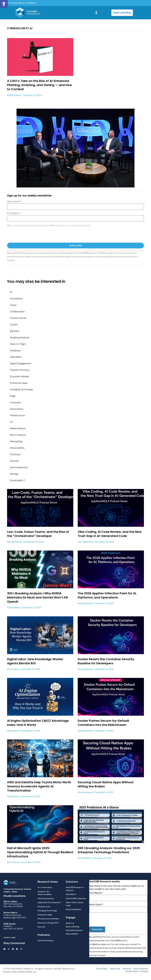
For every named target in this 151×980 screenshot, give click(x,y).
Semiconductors (19, 467)
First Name (14, 213)
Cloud (13, 305)
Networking (16, 441)
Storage (14, 474)
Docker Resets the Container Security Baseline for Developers (106, 661)
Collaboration (17, 311)
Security (15, 461)
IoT (12, 422)
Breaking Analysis (20, 337)
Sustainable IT (18, 480)
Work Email (14, 202)
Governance (17, 409)
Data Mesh (16, 357)
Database (15, 350)
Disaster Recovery (20, 370)
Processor (15, 454)
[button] (4, 4)
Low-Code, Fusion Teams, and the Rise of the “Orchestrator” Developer (38, 534)
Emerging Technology (22, 389)
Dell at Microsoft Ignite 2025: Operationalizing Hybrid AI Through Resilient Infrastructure (40, 852)
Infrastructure (17, 415)
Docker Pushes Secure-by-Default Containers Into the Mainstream (103, 723)
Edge (13, 396)
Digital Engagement (21, 363)
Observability (17, 448)
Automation (16, 299)
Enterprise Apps (19, 383)
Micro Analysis (18, 435)
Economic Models (20, 376)
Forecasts (15, 402)
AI (11, 292)
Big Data (15, 331)
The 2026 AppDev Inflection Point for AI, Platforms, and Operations (107, 595)
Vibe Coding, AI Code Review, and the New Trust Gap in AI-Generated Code (110, 534)
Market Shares (18, 428)
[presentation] (29, 235)
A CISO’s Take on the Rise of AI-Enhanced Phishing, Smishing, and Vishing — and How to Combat (40, 85)
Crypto (14, 324)
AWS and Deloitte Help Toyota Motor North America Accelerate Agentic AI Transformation (39, 786)
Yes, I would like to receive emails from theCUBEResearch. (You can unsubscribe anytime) (50, 226)
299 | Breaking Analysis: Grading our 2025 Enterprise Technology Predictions (109, 850)
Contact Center (18, 318)
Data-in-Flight (18, 344)
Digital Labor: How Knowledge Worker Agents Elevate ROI (35, 661)
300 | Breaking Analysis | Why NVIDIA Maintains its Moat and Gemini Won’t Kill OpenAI (37, 597)
